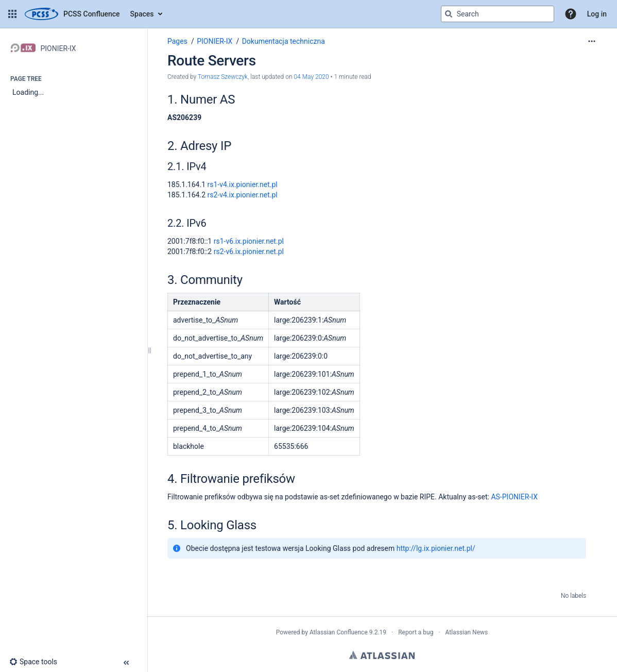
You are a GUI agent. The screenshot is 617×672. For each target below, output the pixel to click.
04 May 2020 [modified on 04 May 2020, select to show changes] (311, 77)
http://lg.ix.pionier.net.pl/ (436, 548)
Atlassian (382, 655)
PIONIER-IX (215, 41)
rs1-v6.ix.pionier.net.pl (249, 241)
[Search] (449, 14)
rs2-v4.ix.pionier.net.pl (243, 195)
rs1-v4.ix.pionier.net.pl (243, 184)
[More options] (592, 41)
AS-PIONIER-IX (514, 497)
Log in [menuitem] (597, 14)
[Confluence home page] (72, 14)
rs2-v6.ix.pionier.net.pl (249, 251)
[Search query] (498, 14)
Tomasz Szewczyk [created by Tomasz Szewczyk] (223, 77)
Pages (177, 41)
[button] (12, 14)
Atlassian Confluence (339, 632)
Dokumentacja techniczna (284, 41)
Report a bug (416, 632)
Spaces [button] (142, 14)
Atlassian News (467, 632)
